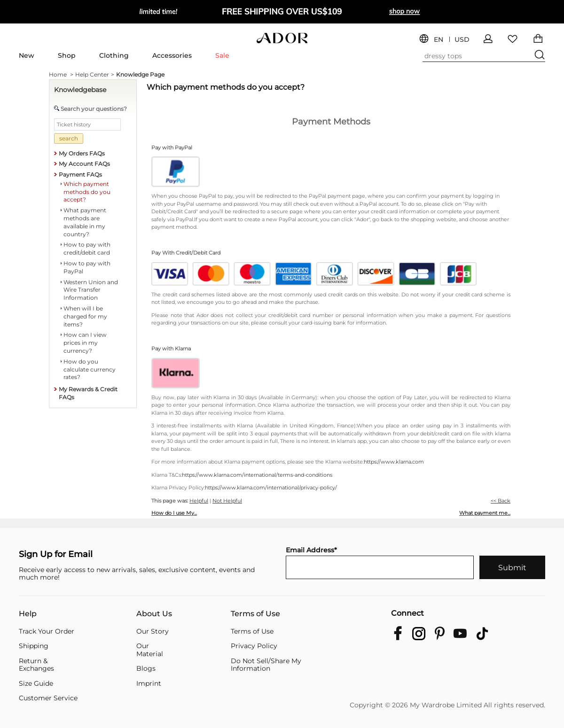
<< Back (501, 501)
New (27, 55)
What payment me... (485, 513)
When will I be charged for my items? (85, 316)
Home (61, 75)
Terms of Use (255, 614)
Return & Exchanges (36, 665)
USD (462, 40)
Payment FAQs (80, 174)
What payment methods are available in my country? (85, 222)
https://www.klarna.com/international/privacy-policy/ (271, 488)
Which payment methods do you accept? (87, 192)
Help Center (95, 75)
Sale (222, 55)
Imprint (149, 684)
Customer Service (48, 698)
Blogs (146, 669)
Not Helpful (227, 501)
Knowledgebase (80, 90)
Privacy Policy (254, 646)
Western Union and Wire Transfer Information (91, 290)
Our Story (153, 631)
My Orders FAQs (82, 153)
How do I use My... (174, 513)
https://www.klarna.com (394, 462)
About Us (154, 614)
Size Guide (36, 684)
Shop (67, 55)
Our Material (150, 650)
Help (28, 614)
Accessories (172, 55)
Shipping (34, 646)
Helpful (199, 501)
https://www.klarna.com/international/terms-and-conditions (257, 475)
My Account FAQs (84, 164)
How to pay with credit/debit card (87, 248)
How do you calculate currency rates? (90, 369)
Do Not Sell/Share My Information (266, 665)
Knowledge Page (140, 74)
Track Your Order (47, 631)
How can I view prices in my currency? (85, 343)
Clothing (114, 55)
